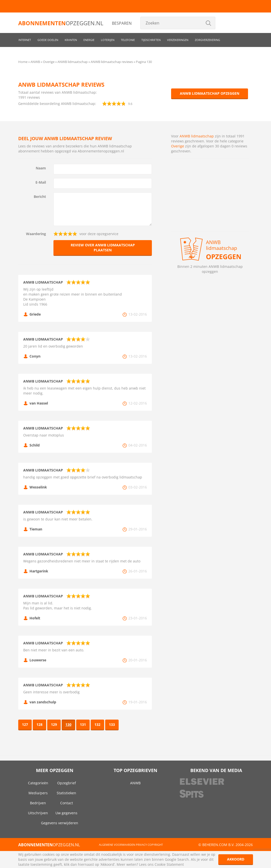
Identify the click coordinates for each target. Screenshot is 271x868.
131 (83, 724)
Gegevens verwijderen (60, 823)
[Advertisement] (210, 195)
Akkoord (236, 859)
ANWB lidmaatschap (197, 136)
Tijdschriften (151, 40)
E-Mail (41, 182)
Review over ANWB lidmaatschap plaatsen (103, 247)
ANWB (135, 783)
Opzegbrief (67, 783)
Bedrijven (38, 803)
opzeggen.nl (61, 23)
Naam (41, 168)
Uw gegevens (66, 813)
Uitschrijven (38, 813)
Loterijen (108, 40)
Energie (89, 40)
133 (112, 724)
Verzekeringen (178, 40)
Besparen (122, 23)
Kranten (71, 40)
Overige (178, 146)
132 (97, 724)
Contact (67, 803)
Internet (25, 40)
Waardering (36, 234)
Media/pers (38, 793)
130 (68, 724)
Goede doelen (48, 40)
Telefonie (128, 40)
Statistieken (66, 793)
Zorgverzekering (207, 40)
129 (54, 724)
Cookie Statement (169, 864)
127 (25, 724)
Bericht (40, 197)
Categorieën (38, 783)
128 (39, 724)
